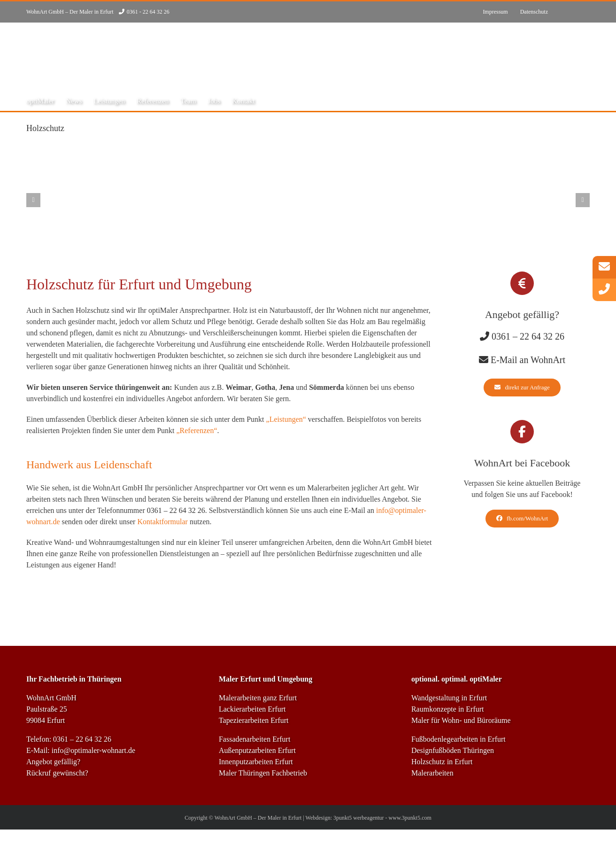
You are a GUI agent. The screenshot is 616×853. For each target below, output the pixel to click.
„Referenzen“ (196, 430)
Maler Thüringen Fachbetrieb (263, 773)
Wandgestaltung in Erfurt (449, 698)
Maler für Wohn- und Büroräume (461, 720)
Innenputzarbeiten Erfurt (256, 762)
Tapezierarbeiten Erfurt (254, 720)
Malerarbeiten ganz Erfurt (258, 698)
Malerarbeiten (432, 773)
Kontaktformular (162, 522)
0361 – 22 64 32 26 (176, 510)
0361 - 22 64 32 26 (148, 12)
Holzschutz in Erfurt (442, 762)
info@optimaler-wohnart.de (93, 750)
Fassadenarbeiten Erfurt (254, 739)
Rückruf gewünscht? (57, 773)
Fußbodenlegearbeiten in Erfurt (458, 739)
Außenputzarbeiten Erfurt (257, 750)
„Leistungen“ (286, 419)
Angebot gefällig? (53, 762)
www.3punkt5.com (410, 818)
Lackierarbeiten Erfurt (252, 709)
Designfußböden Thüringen (453, 750)
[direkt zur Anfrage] (522, 388)
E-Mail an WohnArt (528, 360)
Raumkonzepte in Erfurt (448, 709)
